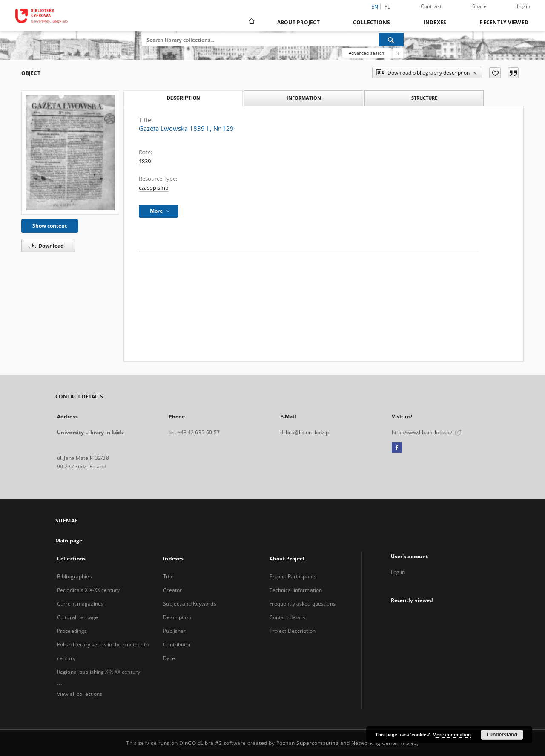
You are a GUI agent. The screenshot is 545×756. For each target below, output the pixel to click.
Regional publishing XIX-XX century (99, 672)
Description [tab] (183, 98)
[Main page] (251, 22)
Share (479, 6)
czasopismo (154, 188)
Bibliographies (75, 576)
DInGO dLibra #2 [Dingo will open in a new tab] (201, 743)
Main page (69, 541)
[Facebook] (397, 448)
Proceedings (72, 631)
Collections (372, 22)
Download (45, 246)
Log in (398, 572)
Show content (50, 226)
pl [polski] (387, 7)
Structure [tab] (424, 98)
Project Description (293, 631)
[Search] (391, 40)
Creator (172, 590)
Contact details (288, 617)
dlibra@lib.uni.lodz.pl (305, 432)
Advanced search (366, 53)
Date (169, 658)
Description (177, 617)
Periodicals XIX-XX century (88, 590)
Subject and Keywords (189, 604)
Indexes (435, 22)
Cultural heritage (77, 617)
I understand (502, 735)
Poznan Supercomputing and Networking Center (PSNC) (348, 743)
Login (523, 6)
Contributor (177, 645)
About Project (298, 22)
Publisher (174, 631)
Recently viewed (504, 22)
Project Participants (293, 576)
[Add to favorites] (495, 73)
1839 (145, 161)
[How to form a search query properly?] (398, 53)
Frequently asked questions (303, 604)
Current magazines (80, 604)
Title (168, 576)
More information (452, 735)
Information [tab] (304, 98)
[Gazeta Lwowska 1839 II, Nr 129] (70, 153)
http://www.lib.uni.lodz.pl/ (427, 432)
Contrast (431, 6)
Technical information (296, 590)
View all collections (80, 694)
